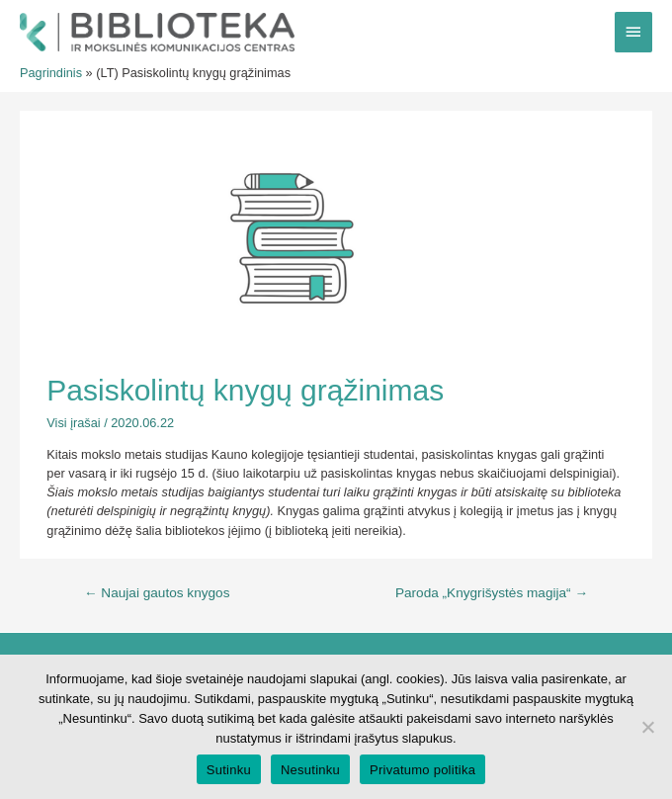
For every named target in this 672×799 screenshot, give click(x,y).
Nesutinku (310, 770)
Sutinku (229, 770)
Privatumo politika (422, 770)
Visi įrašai (73, 423)
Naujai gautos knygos (157, 593)
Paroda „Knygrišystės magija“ (492, 593)
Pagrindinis (51, 73)
